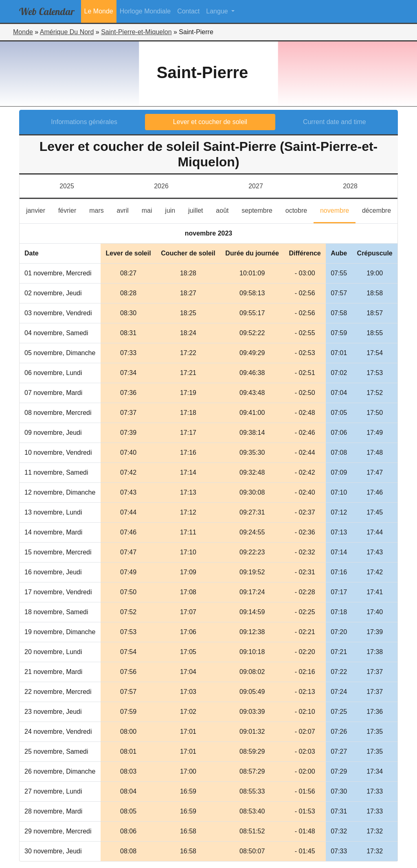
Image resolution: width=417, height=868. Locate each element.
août (225, 210)
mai (150, 210)
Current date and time (335, 122)
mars (100, 210)
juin (173, 210)
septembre (260, 210)
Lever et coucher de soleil (210, 122)
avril (126, 210)
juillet (199, 210)
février (70, 210)
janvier (39, 210)
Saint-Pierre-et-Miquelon (136, 32)
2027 (256, 186)
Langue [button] (218, 11)
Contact (188, 11)
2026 (161, 186)
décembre (380, 210)
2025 (67, 186)
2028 (350, 186)
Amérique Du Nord (67, 32)
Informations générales (84, 122)
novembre (338, 210)
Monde (23, 32)
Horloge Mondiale (145, 11)
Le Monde (99, 11)
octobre (300, 210)
